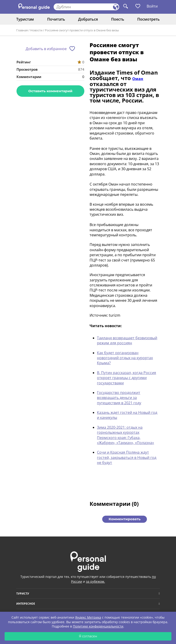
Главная (22, 30)
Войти (152, 6)
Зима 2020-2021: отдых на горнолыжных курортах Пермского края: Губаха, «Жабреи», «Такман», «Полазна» (125, 435)
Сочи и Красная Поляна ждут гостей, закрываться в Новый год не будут (127, 457)
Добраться (88, 19)
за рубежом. (95, 581)
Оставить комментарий (50, 91)
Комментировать (125, 519)
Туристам (25, 19)
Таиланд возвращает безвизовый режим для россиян (127, 340)
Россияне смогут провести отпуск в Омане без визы (82, 30)
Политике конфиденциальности (98, 626)
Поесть (118, 19)
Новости (36, 30)
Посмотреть (148, 19)
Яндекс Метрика (88, 617)
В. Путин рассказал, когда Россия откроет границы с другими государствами (126, 378)
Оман (138, 79)
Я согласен (88, 636)
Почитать (56, 19)
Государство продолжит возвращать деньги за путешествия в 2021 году (119, 398)
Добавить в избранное (46, 49)
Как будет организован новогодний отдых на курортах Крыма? (125, 358)
